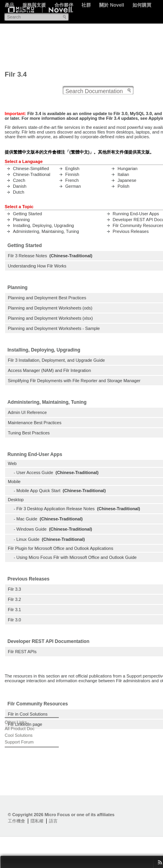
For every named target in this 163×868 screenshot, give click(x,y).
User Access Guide (35, 472)
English (72, 168)
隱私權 (37, 821)
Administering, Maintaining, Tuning (46, 231)
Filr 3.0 (14, 620)
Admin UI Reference (27, 412)
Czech (19, 180)
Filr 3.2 (14, 599)
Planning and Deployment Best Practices (47, 298)
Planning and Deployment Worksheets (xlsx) (50, 318)
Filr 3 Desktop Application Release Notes (56, 509)
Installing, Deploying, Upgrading (43, 225)
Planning (21, 220)
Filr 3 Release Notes (27, 256)
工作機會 (16, 821)
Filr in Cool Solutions (28, 714)
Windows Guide (32, 529)
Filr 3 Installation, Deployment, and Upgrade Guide (56, 360)
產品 (9, 5)
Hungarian (128, 168)
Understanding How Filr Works (37, 266)
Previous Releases (131, 231)
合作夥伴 (64, 5)
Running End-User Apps (136, 214)
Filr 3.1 (14, 610)
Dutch (19, 192)
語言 (53, 821)
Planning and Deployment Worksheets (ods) (50, 308)
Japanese (127, 180)
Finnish (72, 174)
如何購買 (142, 5)
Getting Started (27, 214)
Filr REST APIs (22, 652)
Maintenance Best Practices (35, 423)
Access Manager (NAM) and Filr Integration (49, 370)
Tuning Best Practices (29, 433)
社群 (86, 5)
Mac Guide (27, 519)
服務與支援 (34, 5)
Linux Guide (28, 539)
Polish (123, 186)
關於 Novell (111, 5)
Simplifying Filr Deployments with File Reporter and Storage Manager (74, 381)
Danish (20, 186)
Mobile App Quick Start (38, 491)
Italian (123, 174)
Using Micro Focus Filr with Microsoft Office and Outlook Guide (77, 557)
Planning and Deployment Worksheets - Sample (54, 328)
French (72, 180)
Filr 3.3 (14, 589)
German (73, 186)
